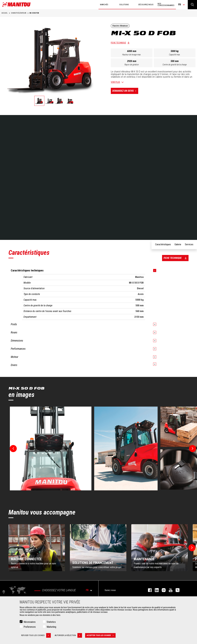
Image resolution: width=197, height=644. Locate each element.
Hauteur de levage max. (132, 55)
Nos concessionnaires (166, 4)
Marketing (51, 627)
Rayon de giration (132, 65)
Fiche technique (118, 43)
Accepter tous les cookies (101, 635)
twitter (176, 590)
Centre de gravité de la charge (175, 65)
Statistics (51, 622)
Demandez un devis (125, 91)
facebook (148, 590)
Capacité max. (175, 55)
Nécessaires (30, 622)
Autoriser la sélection (68, 635)
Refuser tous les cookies (36, 635)
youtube (169, 590)
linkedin (155, 590)
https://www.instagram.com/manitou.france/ (162, 590)
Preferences (30, 627)
